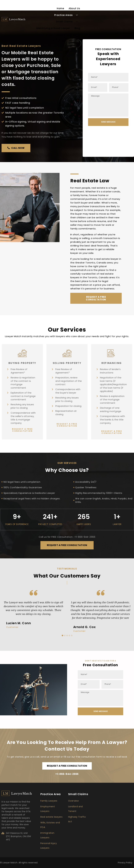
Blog (77, 28)
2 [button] (65, 635)
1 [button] (62, 635)
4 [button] (69, 635)
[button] (16, 148)
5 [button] (72, 635)
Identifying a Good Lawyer (53, 28)
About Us (74, 8)
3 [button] (67, 635)
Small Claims (68, 22)
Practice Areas (67, 15)
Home (60, 8)
